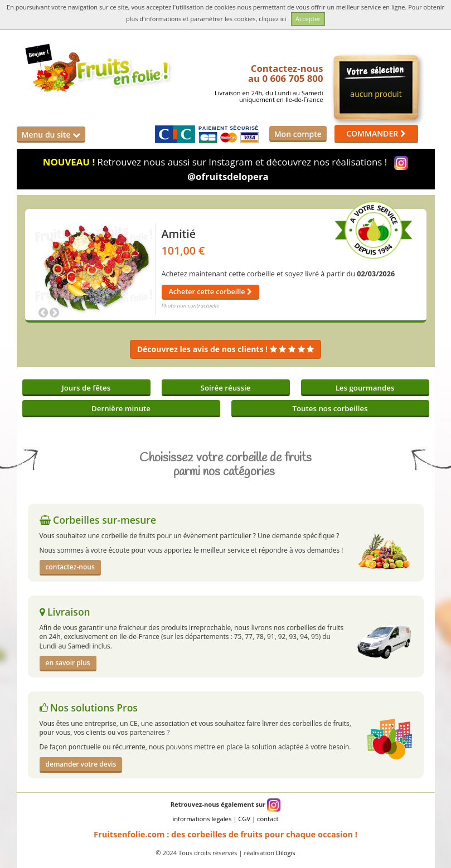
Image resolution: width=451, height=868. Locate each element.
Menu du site (51, 135)
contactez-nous (70, 567)
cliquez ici (272, 19)
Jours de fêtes (86, 388)
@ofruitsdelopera (228, 176)
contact (268, 819)
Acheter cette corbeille (210, 292)
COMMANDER (376, 133)
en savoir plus (68, 663)
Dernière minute (121, 408)
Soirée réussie (226, 388)
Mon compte (298, 134)
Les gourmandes (365, 388)
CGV (244, 819)
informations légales (202, 819)
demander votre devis (81, 764)
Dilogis (286, 853)
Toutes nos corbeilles (330, 408)
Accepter (308, 19)
